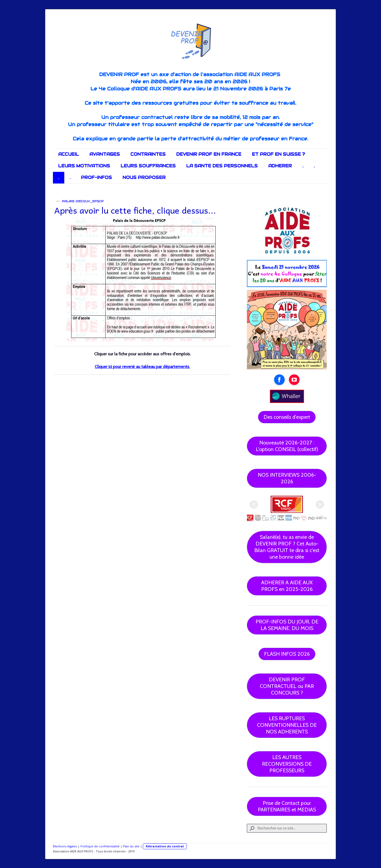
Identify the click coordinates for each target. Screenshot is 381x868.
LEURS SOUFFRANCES (148, 166)
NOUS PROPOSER (144, 178)
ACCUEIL (69, 154)
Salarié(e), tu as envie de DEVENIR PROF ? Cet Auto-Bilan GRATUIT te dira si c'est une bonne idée (287, 547)
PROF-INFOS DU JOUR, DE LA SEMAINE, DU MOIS (287, 625)
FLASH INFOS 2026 (287, 654)
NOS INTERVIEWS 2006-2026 (287, 478)
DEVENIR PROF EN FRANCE (209, 154)
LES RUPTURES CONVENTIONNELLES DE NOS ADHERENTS (287, 725)
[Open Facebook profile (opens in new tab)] (279, 380)
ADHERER (280, 166)
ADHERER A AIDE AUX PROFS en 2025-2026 (287, 586)
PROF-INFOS (96, 178)
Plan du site (131, 846)
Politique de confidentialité (100, 846)
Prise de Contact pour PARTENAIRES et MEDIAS (287, 806)
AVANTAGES (105, 154)
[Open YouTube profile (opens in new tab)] (294, 380)
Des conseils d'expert (287, 417)
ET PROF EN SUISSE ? (278, 154)
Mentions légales (65, 846)
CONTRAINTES (148, 154)
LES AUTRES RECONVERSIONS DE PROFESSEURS (287, 764)
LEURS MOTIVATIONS (84, 166)
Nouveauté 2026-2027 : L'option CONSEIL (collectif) (287, 446)
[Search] (287, 828)
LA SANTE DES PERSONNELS (222, 166)
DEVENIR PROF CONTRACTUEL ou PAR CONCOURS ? (287, 686)
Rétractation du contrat (165, 846)
